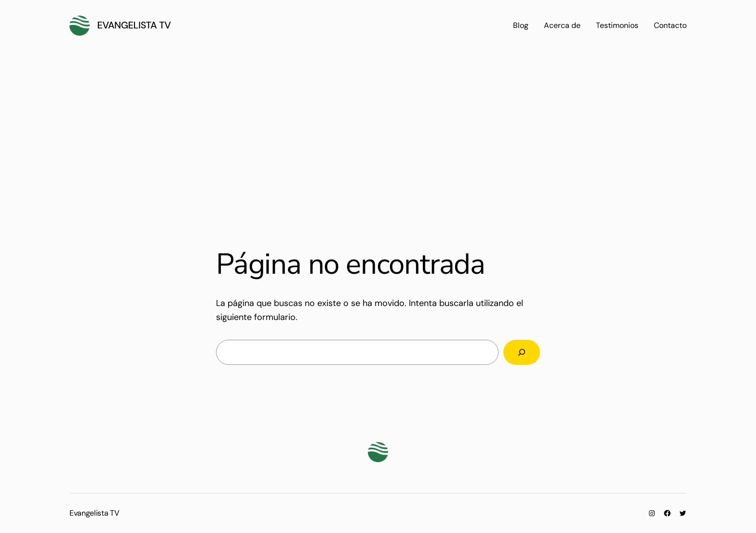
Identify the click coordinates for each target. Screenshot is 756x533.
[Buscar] (522, 352)
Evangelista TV (134, 25)
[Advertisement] (378, 134)
